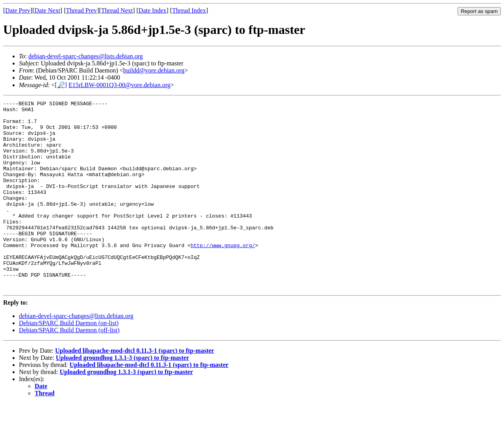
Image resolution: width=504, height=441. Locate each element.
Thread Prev (81, 10)
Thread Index (189, 10)
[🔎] (61, 85)
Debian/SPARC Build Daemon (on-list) (69, 361)
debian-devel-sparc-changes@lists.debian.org (86, 56)
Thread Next (117, 10)
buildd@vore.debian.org (154, 70)
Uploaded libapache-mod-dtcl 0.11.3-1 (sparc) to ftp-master (135, 388)
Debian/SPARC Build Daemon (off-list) (69, 368)
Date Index (153, 10)
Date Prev (18, 10)
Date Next (47, 10)
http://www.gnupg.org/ (223, 275)
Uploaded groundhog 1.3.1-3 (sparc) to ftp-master (123, 395)
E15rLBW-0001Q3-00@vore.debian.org (120, 85)
